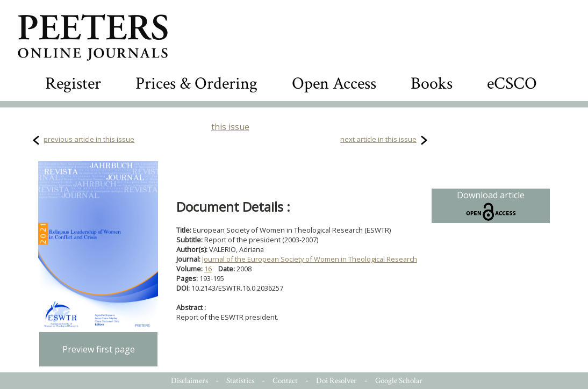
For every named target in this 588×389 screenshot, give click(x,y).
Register (73, 84)
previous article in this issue (89, 139)
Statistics (240, 381)
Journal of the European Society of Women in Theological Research (310, 259)
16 (208, 269)
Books (432, 84)
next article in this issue (378, 139)
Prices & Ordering (196, 84)
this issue (230, 127)
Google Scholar (399, 381)
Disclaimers (189, 381)
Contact (285, 381)
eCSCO (512, 84)
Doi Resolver (336, 381)
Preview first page (99, 349)
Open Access (334, 84)
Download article (491, 206)
